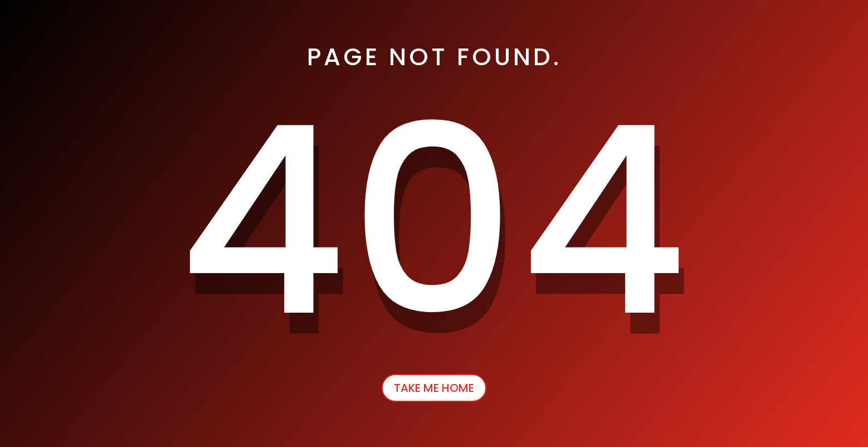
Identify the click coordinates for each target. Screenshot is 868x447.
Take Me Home (434, 388)
